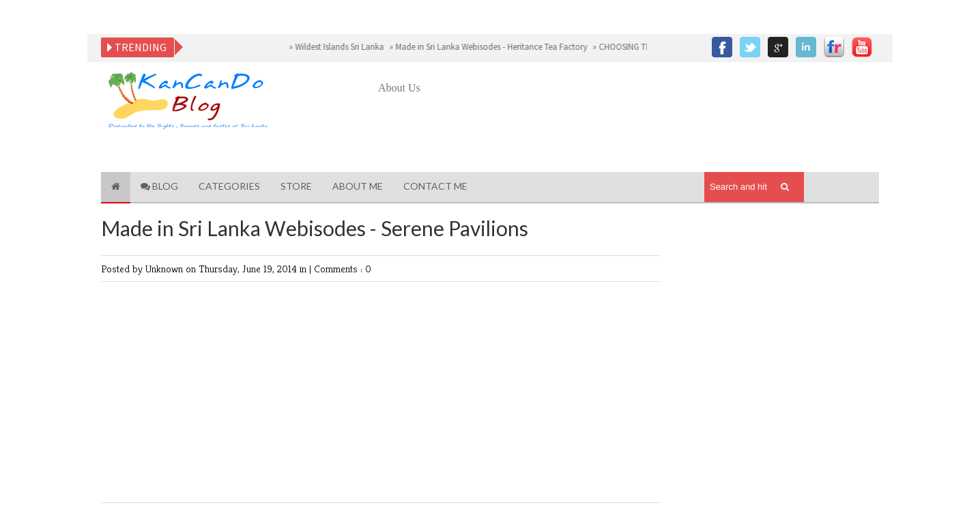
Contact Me (435, 186)
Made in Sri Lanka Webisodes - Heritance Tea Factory (491, 47)
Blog (159, 186)
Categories (229, 186)
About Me (358, 186)
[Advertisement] (626, 134)
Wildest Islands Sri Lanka (340, 47)
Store (296, 186)
